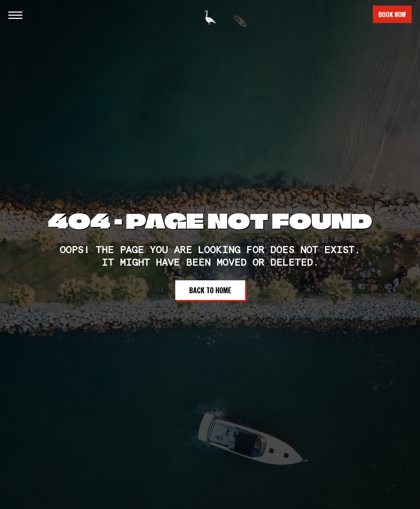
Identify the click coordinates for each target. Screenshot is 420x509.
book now (392, 14)
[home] (210, 14)
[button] (15, 14)
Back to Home (210, 290)
